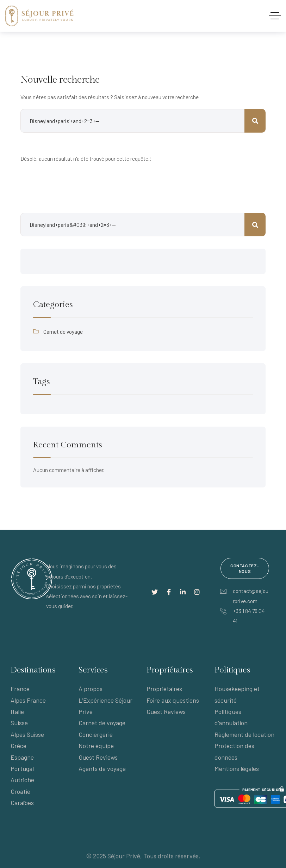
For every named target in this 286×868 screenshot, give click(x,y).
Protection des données (234, 751)
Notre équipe (96, 746)
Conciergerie (96, 734)
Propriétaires (164, 689)
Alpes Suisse (27, 734)
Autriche (22, 780)
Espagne (22, 757)
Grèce (18, 746)
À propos (91, 689)
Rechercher (255, 225)
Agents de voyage (102, 768)
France (20, 689)
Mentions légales (237, 768)
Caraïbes (22, 803)
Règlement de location (244, 734)
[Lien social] (155, 592)
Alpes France (28, 700)
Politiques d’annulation (231, 717)
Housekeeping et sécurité (237, 694)
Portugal (22, 768)
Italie (17, 711)
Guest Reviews (98, 757)
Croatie (20, 791)
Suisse (19, 723)
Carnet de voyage (63, 331)
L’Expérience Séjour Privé (105, 706)
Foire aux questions (173, 700)
